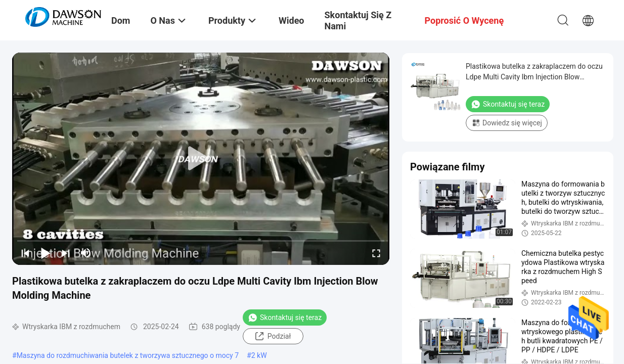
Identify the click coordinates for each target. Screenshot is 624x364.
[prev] (25, 253)
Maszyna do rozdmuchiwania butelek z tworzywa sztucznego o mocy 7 (128, 355)
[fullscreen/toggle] (376, 253)
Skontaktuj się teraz (285, 317)
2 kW (259, 355)
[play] (201, 159)
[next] (66, 253)
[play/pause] (46, 253)
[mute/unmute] (86, 253)
